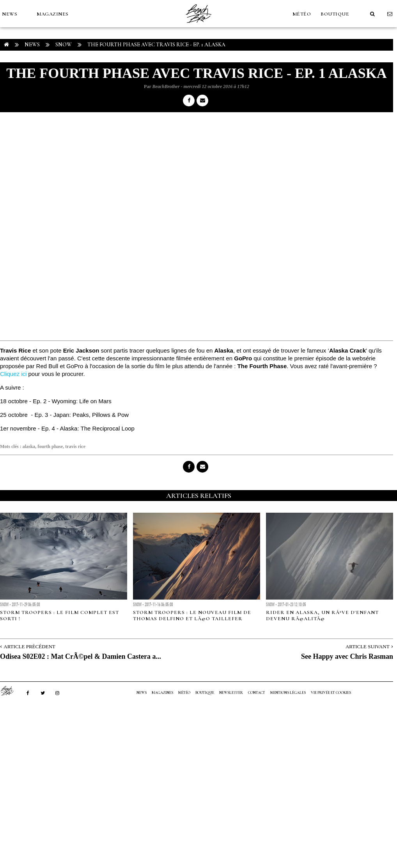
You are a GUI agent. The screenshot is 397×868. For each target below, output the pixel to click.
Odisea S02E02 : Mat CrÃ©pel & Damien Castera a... (81, 656)
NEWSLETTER (231, 693)
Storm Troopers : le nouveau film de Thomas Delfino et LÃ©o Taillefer (192, 616)
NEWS (10, 14)
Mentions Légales (288, 693)
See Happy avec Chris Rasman (347, 656)
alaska (29, 446)
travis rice (75, 446)
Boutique (335, 14)
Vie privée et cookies (331, 693)
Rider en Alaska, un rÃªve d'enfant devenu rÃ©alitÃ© (322, 616)
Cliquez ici (13, 374)
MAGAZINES (53, 14)
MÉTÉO (302, 14)
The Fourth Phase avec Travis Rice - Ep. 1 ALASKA (156, 45)
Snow (64, 45)
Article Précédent (29, 647)
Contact (257, 693)
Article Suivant (368, 647)
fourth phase (50, 446)
